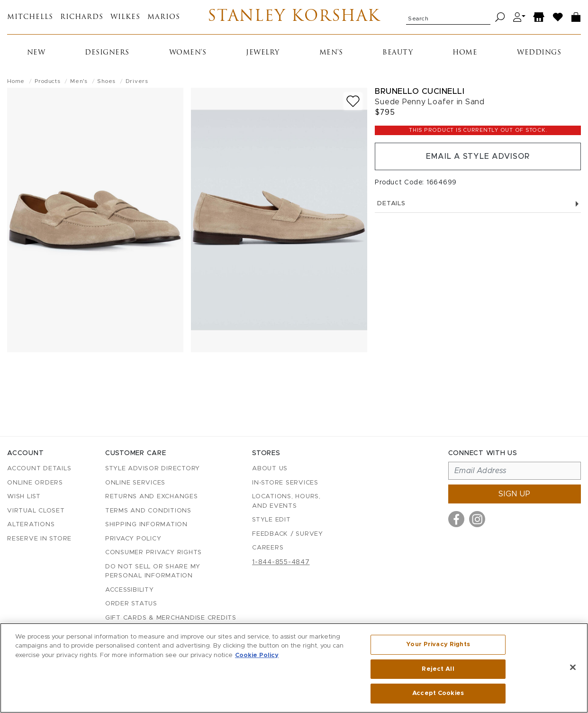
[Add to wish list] (353, 101)
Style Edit (271, 520)
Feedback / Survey (288, 534)
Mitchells (30, 17)
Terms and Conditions (148, 511)
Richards (82, 17)
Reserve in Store (39, 539)
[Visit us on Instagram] (477, 519)
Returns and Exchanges (152, 497)
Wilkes (125, 17)
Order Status (131, 604)
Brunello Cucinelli (420, 91)
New (36, 53)
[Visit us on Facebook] (456, 519)
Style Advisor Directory (153, 469)
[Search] (500, 17)
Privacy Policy (133, 539)
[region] (294, 668)
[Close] (573, 667)
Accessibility (130, 590)
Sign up (515, 494)
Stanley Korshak (294, 17)
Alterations (31, 525)
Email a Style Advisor (478, 156)
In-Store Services (285, 483)
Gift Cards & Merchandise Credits (171, 618)
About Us (270, 469)
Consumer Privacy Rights (154, 553)
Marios (164, 17)
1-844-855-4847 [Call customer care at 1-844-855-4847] (281, 562)
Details (478, 204)
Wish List (24, 497)
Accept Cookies (438, 693)
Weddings (539, 53)
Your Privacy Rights (438, 644)
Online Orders (35, 483)
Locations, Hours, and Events (286, 501)
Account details (39, 469)
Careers (268, 548)
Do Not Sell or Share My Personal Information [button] (153, 571)
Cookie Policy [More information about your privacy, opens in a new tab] (257, 655)
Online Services (135, 483)
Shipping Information (146, 525)
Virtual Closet (36, 511)
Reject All (438, 669)
